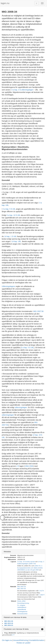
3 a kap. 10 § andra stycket (26, 562)
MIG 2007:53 (21, 587)
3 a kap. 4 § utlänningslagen (22, 90)
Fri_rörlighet (21, 605)
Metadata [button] (7, 552)
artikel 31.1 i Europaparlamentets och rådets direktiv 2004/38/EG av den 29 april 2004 (30, 568)
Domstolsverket (22, 614)
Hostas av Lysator (24, 643)
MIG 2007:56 (38, 311)
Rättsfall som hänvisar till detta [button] (15, 617)
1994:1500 (29, 466)
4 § (18, 466)
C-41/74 (41, 591)
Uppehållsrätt (22, 609)
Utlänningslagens (8, 286)
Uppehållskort (22, 607)
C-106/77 (42, 595)
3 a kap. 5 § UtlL (9, 209)
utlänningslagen (21, 407)
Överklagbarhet (22, 611)
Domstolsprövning (23, 603)
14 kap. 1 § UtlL (10, 236)
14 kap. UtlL (16, 241)
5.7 (13, 635)
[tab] (23, 552)
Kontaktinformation (37, 640)
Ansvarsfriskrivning (21, 640)
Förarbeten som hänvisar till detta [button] (16, 629)
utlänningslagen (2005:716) (27, 564)
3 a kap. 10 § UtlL (13, 215)
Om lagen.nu (7, 640)
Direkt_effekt (21, 601)
